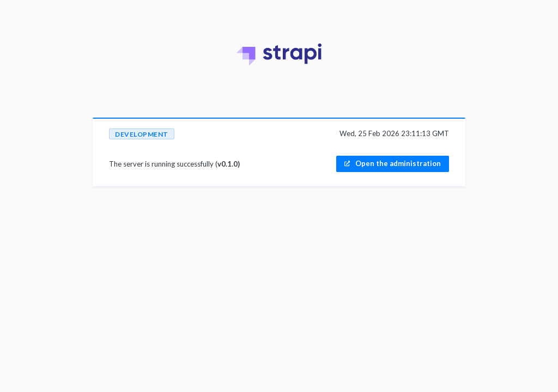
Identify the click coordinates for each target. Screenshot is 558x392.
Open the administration (398, 163)
